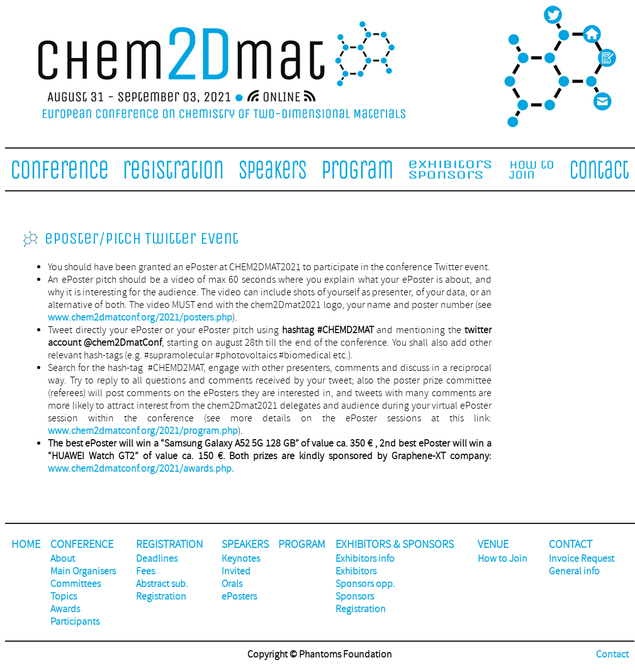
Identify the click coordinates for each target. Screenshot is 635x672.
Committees (76, 584)
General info (574, 571)
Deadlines (157, 559)
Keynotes (241, 559)
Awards (65, 609)
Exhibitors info (365, 559)
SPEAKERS (245, 544)
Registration (161, 596)
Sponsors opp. (365, 584)
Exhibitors (356, 571)
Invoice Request (582, 559)
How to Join (503, 559)
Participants (75, 622)
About (63, 559)
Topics (64, 596)
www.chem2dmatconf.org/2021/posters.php (140, 317)
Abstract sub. (162, 584)
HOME (26, 544)
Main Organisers (83, 571)
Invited (236, 571)
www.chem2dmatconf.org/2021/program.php (143, 431)
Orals (232, 584)
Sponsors (355, 596)
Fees (145, 571)
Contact (612, 654)
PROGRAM (302, 544)
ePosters (239, 596)
